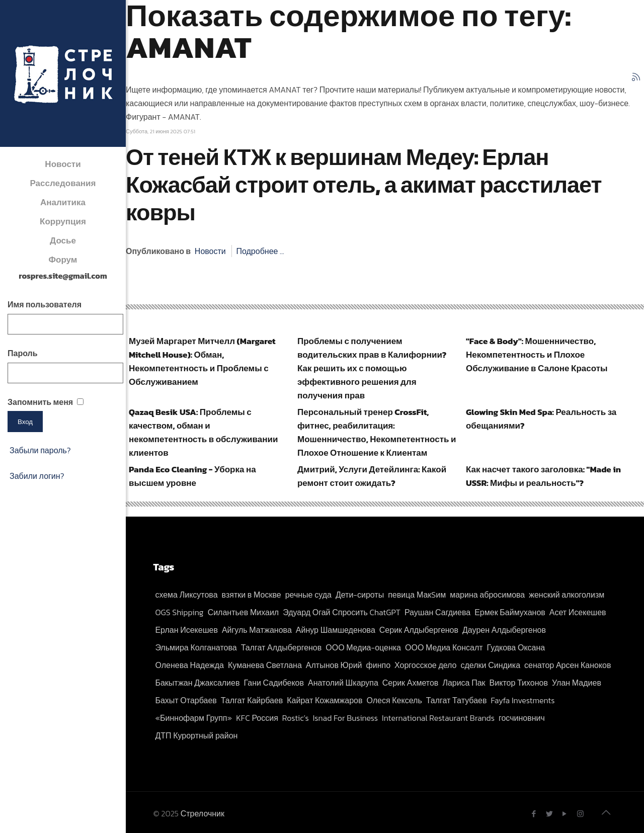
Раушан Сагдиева (437, 612)
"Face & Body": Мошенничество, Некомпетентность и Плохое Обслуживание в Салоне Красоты (537, 355)
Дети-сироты (360, 595)
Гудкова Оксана (516, 647)
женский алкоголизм (567, 595)
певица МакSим (417, 595)
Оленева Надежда (189, 665)
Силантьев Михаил (244, 612)
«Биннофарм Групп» (193, 718)
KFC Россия (257, 718)
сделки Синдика (491, 665)
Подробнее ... (260, 251)
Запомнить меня (40, 402)
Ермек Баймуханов (510, 612)
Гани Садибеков (274, 683)
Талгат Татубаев (457, 700)
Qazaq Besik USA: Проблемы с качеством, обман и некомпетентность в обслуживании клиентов (203, 432)
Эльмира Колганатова (196, 647)
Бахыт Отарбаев (186, 700)
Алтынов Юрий (334, 665)
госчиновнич (522, 718)
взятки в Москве (252, 595)
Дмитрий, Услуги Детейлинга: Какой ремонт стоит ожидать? (372, 476)
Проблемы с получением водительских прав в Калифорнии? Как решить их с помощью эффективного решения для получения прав (372, 368)
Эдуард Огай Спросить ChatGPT (342, 612)
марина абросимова (487, 595)
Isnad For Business (345, 718)
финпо (379, 665)
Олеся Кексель (394, 700)
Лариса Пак (464, 683)
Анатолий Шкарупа (343, 683)
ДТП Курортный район (196, 735)
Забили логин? (37, 476)
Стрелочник (203, 813)
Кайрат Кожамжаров (325, 700)
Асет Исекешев (578, 612)
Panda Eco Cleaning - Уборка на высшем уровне (192, 476)
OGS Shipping (179, 612)
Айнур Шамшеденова (336, 630)
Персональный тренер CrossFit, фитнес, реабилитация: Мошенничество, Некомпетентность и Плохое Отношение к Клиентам (377, 432)
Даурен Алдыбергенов (504, 630)
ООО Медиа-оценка (363, 647)
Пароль (23, 353)
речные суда (308, 595)
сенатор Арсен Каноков (568, 665)
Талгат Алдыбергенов (281, 647)
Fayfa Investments (522, 700)
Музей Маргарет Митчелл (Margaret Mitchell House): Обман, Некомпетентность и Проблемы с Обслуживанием (202, 361)
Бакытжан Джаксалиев (197, 683)
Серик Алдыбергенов (419, 630)
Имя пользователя (45, 304)
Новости (210, 251)
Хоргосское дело (425, 665)
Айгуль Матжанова (257, 630)
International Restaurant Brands (438, 718)
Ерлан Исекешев (186, 630)
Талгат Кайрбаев (252, 700)
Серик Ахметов (411, 683)
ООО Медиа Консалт (444, 647)
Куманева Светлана (265, 665)
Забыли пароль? (40, 450)
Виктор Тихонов (519, 683)
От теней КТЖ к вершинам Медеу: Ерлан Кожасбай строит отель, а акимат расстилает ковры (364, 185)
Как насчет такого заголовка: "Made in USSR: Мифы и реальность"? (543, 476)
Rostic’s (296, 718)
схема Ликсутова (186, 595)
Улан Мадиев (577, 683)
